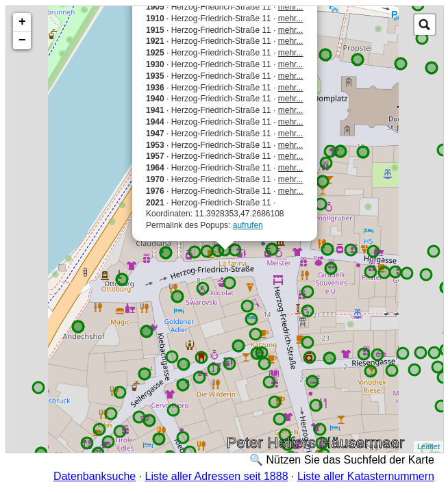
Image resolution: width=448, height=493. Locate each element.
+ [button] (22, 22)
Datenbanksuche (95, 476)
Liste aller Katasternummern (366, 476)
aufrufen (248, 225)
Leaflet (428, 446)
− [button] (22, 40)
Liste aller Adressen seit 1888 (217, 476)
